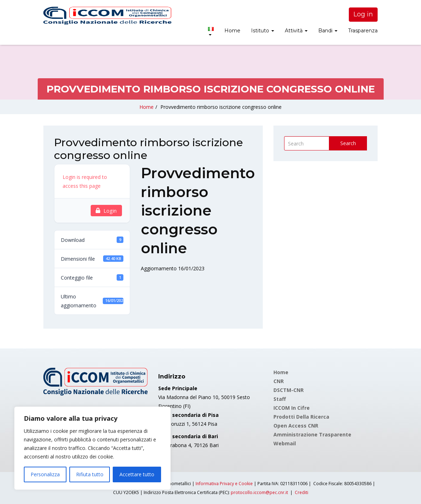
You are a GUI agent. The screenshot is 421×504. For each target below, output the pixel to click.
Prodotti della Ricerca (301, 417)
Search (348, 143)
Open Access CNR (296, 426)
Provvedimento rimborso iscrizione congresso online (221, 107)
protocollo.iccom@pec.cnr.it (259, 492)
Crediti (302, 492)
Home (232, 31)
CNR (279, 381)
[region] (92, 448)
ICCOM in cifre (292, 408)
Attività (296, 31)
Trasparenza (363, 31)
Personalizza (45, 474)
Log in (363, 14)
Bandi (328, 31)
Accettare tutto (137, 474)
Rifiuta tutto (90, 474)
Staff (280, 399)
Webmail (285, 443)
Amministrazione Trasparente (312, 434)
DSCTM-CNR (289, 390)
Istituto (263, 31)
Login (106, 211)
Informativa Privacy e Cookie (224, 484)
